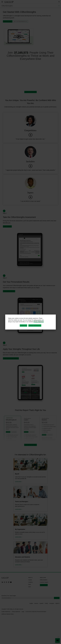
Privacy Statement (39, 322)
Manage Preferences (35, 325)
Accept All (23, 325)
